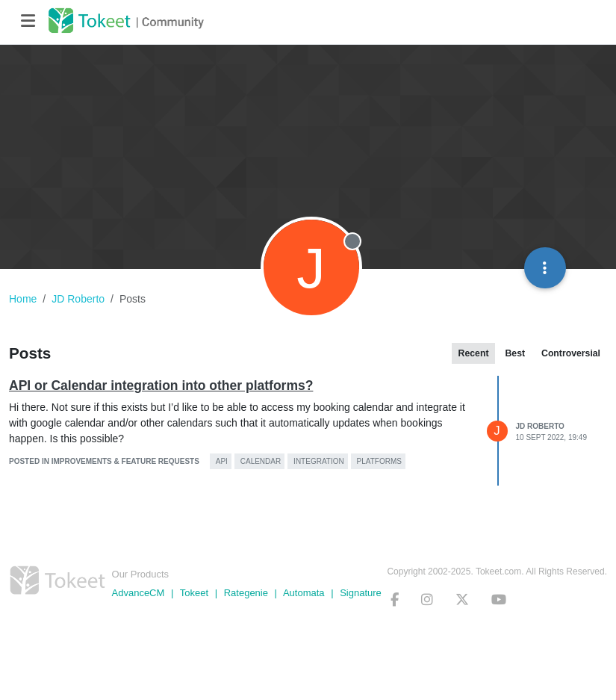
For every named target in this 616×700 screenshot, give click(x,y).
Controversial (571, 353)
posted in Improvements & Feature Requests (104, 461)
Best (515, 353)
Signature (361, 593)
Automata (304, 593)
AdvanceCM (139, 593)
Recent (474, 353)
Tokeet (194, 593)
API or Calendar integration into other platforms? (161, 385)
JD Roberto (540, 426)
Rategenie (246, 593)
